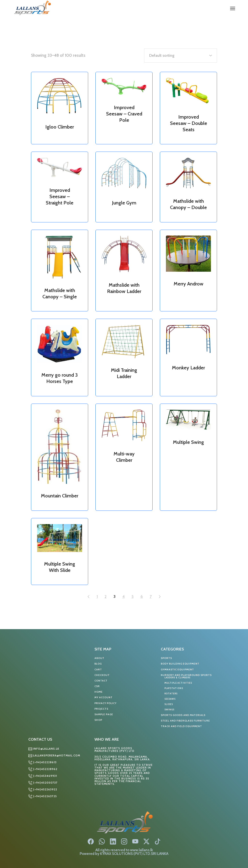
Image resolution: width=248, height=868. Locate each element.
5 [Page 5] (133, 596)
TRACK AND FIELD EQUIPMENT (181, 726)
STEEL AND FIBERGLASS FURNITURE (185, 721)
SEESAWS (170, 699)
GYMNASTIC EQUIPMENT (177, 669)
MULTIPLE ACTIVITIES (178, 683)
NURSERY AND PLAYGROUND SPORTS (186, 675)
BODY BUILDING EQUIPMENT (180, 664)
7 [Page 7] (151, 596)
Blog (98, 664)
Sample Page (104, 714)
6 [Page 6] (142, 596)
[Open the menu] (233, 8)
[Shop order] (181, 56)
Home (99, 692)
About (99, 658)
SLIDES (169, 704)
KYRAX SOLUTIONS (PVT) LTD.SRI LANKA (134, 854)
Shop (98, 720)
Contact (101, 681)
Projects (101, 709)
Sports (166, 658)
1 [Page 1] (97, 596)
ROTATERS (171, 694)
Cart (98, 669)
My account (104, 697)
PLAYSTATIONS (174, 688)
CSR (97, 686)
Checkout (102, 675)
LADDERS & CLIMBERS (177, 677)
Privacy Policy (105, 703)
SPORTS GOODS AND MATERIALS (183, 715)
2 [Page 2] (106, 596)
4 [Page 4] (124, 596)
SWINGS (169, 710)
